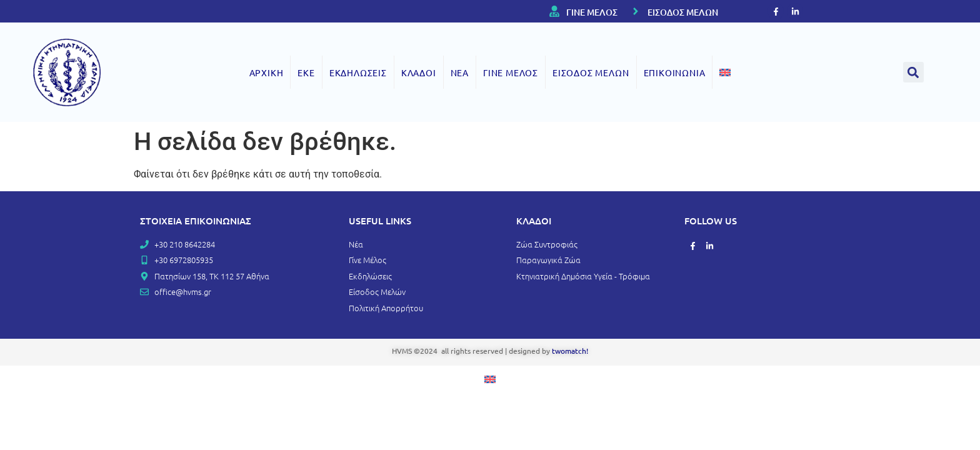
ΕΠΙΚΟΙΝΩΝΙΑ (675, 72)
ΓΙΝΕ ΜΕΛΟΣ (592, 12)
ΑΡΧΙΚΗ (267, 72)
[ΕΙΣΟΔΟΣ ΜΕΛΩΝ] (636, 11)
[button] (913, 72)
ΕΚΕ (306, 72)
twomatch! (570, 351)
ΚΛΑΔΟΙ (419, 72)
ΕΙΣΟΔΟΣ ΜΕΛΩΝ (683, 12)
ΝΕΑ (460, 72)
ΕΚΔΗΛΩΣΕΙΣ (358, 72)
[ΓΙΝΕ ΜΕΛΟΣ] (554, 11)
